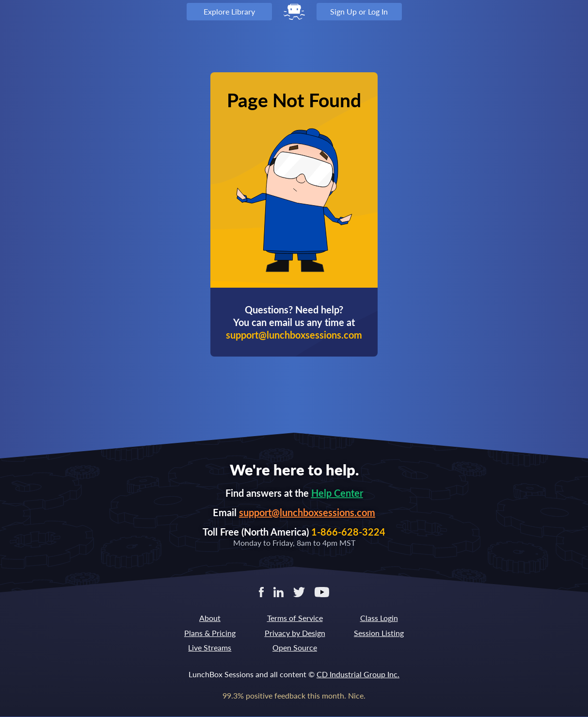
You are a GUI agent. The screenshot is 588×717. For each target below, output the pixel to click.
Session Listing (379, 633)
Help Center (337, 493)
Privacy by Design (295, 633)
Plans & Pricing (210, 633)
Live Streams (210, 647)
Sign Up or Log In (359, 11)
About (210, 618)
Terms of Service (295, 618)
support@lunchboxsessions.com (307, 512)
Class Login (379, 618)
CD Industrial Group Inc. (358, 674)
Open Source (295, 647)
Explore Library (229, 11)
